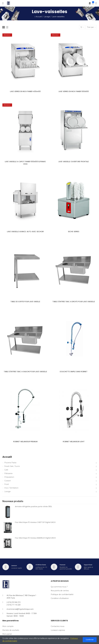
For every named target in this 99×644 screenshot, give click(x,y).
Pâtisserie (8, 473)
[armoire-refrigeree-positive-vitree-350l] (8, 512)
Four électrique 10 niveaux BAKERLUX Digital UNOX (35, 538)
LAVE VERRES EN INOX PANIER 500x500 (74, 91)
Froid (6, 484)
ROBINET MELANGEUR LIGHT (74, 442)
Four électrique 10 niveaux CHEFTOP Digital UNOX (35, 522)
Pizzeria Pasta (10, 463)
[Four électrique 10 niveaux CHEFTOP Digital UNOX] (8, 528)
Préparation (9, 477)
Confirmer (90, 640)
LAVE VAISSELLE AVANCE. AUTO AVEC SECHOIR (25, 232)
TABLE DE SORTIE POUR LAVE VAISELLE (25, 302)
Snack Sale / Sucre (12, 466)
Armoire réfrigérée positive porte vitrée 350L (33, 507)
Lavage (7, 491)
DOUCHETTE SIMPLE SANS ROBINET (74, 372)
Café (6, 470)
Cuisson (8, 481)
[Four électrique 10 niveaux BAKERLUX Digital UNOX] (8, 543)
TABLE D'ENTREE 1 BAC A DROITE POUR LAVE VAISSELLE (74, 302)
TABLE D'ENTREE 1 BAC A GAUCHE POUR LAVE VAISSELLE (25, 372)
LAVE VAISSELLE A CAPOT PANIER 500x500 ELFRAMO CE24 (25, 163)
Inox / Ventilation (11, 488)
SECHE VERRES (74, 232)
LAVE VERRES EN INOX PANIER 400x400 (25, 91)
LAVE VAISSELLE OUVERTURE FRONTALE (74, 162)
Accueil (7, 457)
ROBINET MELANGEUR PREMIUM (25, 442)
